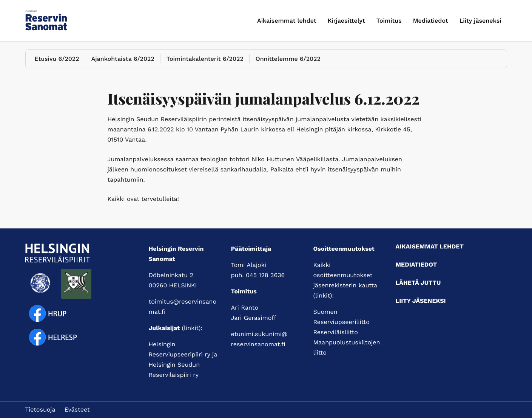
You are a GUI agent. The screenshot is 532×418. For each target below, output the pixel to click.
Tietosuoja (40, 410)
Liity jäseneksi (480, 21)
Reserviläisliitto (336, 332)
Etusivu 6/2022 (57, 59)
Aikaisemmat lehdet (287, 21)
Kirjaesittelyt (346, 21)
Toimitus (389, 21)
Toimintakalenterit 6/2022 (205, 59)
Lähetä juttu (418, 283)
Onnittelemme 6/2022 (288, 59)
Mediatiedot (431, 21)
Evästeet (77, 410)
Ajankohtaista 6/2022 (123, 59)
